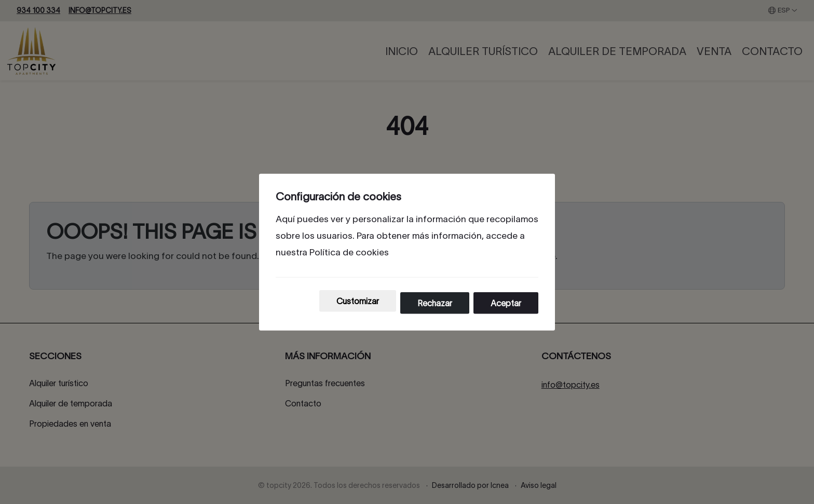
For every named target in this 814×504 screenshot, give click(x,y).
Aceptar (506, 303)
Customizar (358, 301)
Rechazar (435, 303)
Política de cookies (349, 252)
